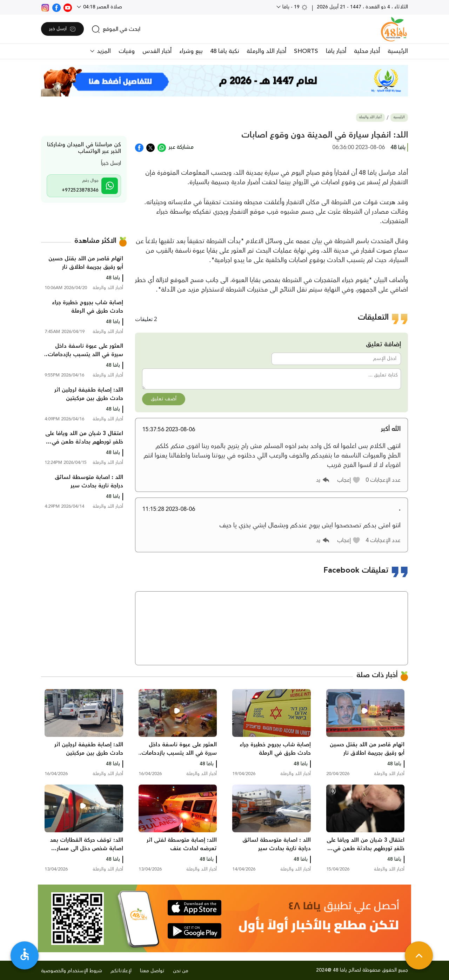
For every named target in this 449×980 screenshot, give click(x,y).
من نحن (181, 971)
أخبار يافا (336, 51)
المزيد (103, 51)
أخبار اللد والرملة (266, 51)
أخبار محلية (367, 51)
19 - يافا (294, 7)
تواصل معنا (152, 971)
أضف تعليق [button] (164, 399)
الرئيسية (398, 51)
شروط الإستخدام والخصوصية (72, 971)
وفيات (127, 51)
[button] (349, 480)
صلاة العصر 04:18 (102, 7)
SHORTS (306, 51)
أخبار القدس (157, 51)
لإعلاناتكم (121, 971)
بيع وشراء (191, 51)
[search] (116, 29)
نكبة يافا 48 (224, 51)
